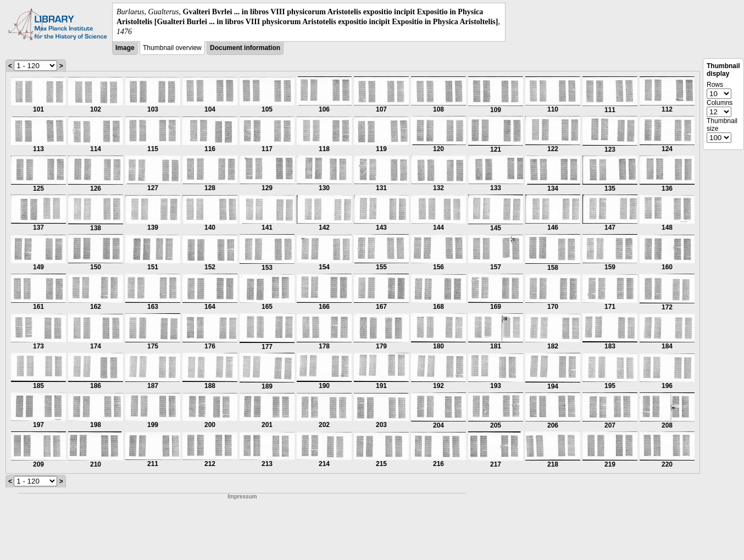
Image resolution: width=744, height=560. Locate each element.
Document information (245, 48)
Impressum (242, 497)
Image (125, 48)
